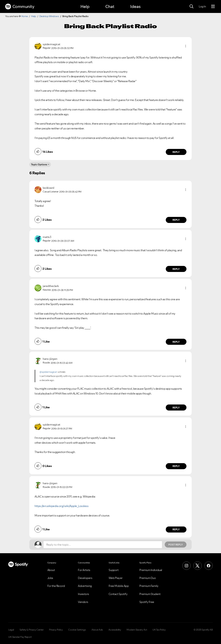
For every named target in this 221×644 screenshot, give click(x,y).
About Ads (97, 630)
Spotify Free (147, 602)
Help (85, 6)
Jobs (50, 578)
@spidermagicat (48, 372)
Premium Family (149, 586)
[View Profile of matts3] (47, 237)
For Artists (84, 570)
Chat (110, 6)
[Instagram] (186, 566)
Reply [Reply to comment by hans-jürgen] (176, 408)
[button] (186, 46)
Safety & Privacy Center (32, 630)
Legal (11, 630)
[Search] (191, 7)
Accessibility (115, 630)
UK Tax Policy (159, 630)
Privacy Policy (56, 630)
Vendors (83, 602)
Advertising (85, 586)
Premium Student (150, 594)
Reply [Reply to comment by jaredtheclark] (176, 342)
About (51, 570)
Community (20, 7)
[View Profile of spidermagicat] (51, 44)
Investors (83, 594)
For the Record (56, 586)
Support (114, 570)
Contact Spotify (118, 594)
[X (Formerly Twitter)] (198, 566)
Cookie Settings (77, 630)
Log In (202, 6)
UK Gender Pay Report (20, 637)
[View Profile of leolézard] (48, 188)
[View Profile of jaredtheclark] (51, 286)
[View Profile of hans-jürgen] (50, 359)
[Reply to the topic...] (103, 545)
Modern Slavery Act (137, 630)
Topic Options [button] (39, 164)
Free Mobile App (119, 586)
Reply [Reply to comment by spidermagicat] (176, 152)
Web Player (116, 578)
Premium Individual (151, 570)
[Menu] (213, 7)
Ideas (135, 6)
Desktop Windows (49, 16)
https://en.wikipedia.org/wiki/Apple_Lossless (61, 506)
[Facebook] (209, 566)
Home (25, 16)
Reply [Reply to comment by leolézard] (176, 220)
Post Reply (176, 545)
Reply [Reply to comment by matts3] (176, 269)
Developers (85, 578)
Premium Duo (148, 578)
